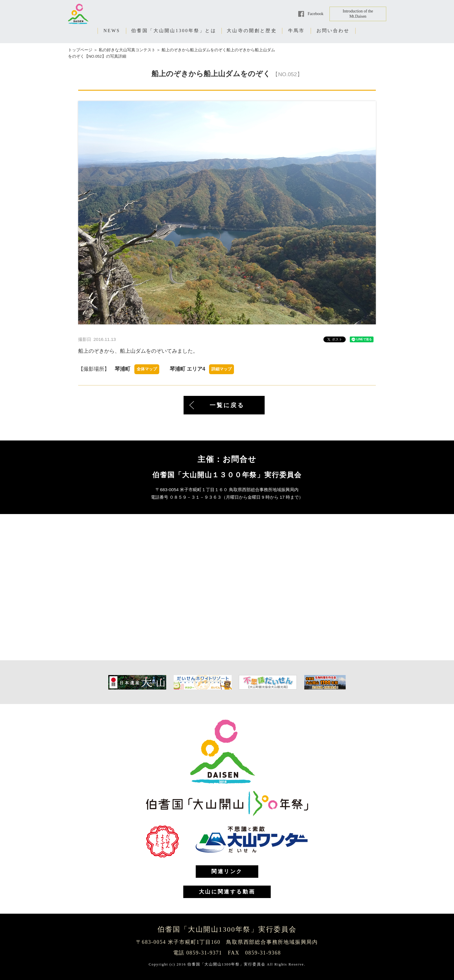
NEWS (112, 31)
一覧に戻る (227, 405)
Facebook (316, 14)
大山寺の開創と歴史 (252, 31)
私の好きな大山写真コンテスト (127, 50)
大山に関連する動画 (227, 892)
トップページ (80, 50)
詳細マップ (221, 369)
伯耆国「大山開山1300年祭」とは (174, 31)
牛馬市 (296, 31)
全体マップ (147, 369)
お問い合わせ (333, 31)
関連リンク (227, 871)
